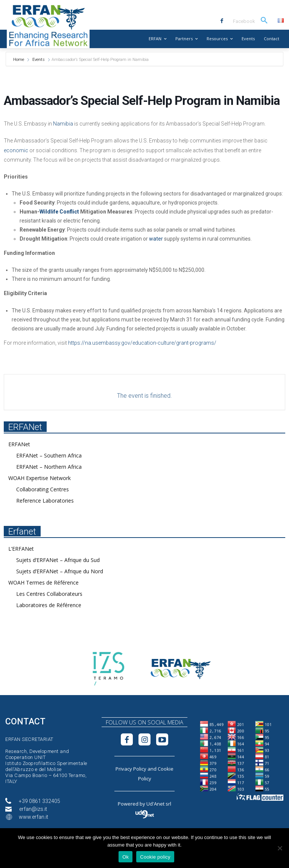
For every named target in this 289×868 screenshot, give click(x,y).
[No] (280, 848)
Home (19, 60)
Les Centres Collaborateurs (49, 594)
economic (16, 150)
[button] (264, 21)
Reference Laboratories (45, 501)
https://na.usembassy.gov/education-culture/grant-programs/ (142, 343)
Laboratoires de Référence (49, 605)
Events (39, 60)
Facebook (244, 21)
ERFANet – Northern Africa (49, 467)
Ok (125, 857)
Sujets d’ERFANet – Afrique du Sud (58, 560)
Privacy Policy (131, 769)
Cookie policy (155, 857)
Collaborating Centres (43, 489)
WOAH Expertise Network (40, 478)
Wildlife (49, 212)
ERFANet (19, 444)
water (156, 239)
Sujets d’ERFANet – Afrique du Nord (60, 571)
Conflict (69, 212)
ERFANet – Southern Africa (49, 455)
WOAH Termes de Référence (43, 582)
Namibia (63, 124)
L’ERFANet (21, 549)
